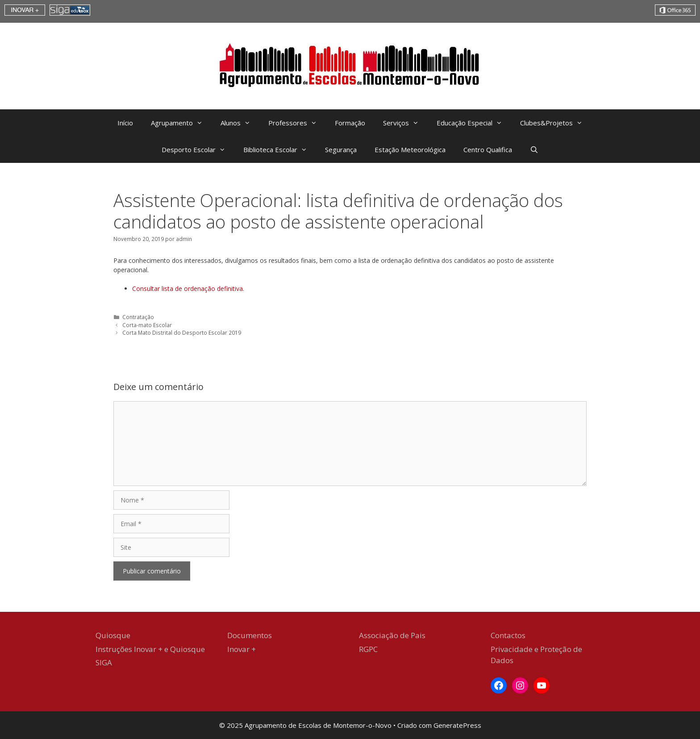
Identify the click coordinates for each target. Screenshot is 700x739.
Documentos (250, 635)
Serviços (405, 123)
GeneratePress (457, 725)
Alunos (240, 123)
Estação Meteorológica (410, 149)
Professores (297, 123)
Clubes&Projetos (556, 123)
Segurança (341, 149)
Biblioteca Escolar (280, 149)
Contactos (508, 635)
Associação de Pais (392, 635)
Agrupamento (181, 123)
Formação (350, 123)
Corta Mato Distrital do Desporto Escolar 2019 (182, 332)
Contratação (138, 317)
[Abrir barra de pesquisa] (534, 149)
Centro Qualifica (488, 149)
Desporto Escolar (198, 149)
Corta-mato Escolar (147, 325)
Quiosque (113, 635)
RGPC (368, 649)
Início (125, 123)
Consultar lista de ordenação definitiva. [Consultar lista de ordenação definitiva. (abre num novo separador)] (188, 289)
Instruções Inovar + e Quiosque (150, 649)
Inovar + (242, 649)
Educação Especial (474, 123)
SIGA (104, 662)
